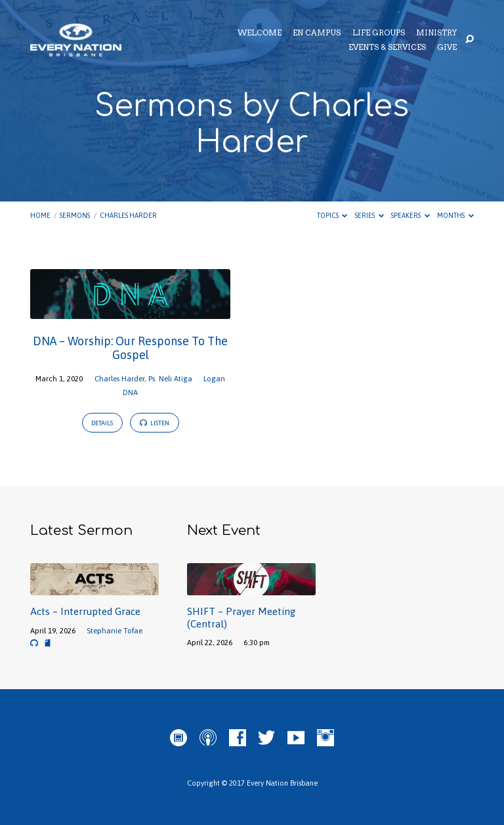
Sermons (75, 215)
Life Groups (379, 33)
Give (447, 48)
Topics (332, 215)
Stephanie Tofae (115, 630)
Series (369, 215)
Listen (155, 423)
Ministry (436, 33)
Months (455, 215)
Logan (214, 378)
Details (102, 423)
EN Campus (317, 33)
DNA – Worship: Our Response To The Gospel (130, 348)
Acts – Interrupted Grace (85, 611)
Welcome (260, 33)
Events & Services (387, 48)
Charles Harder (128, 215)
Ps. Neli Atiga (170, 378)
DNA (130, 392)
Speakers (410, 215)
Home (40, 215)
